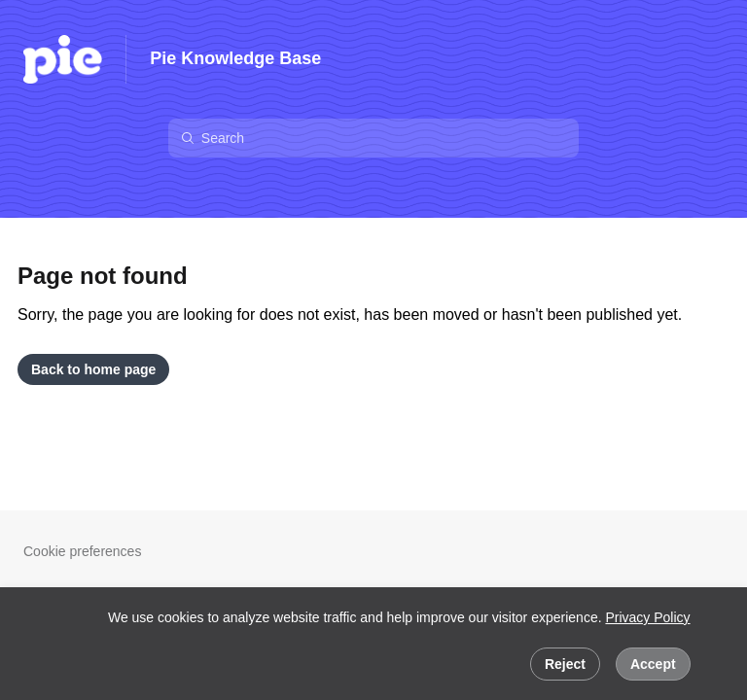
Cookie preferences (82, 551)
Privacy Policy (647, 617)
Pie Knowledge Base (235, 58)
